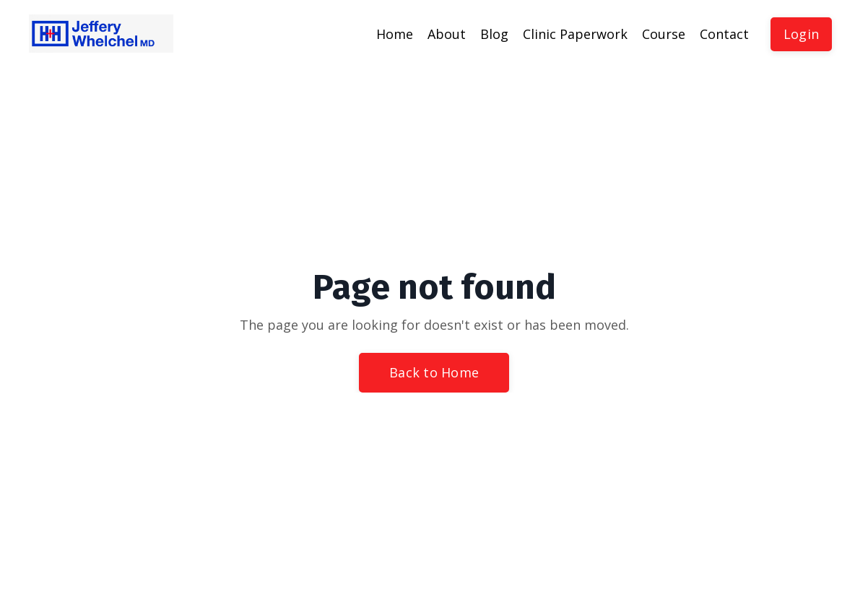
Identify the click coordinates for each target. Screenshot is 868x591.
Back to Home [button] (434, 372)
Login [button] (801, 34)
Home (395, 34)
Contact (724, 34)
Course (664, 34)
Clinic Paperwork (575, 34)
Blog (494, 34)
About (447, 34)
